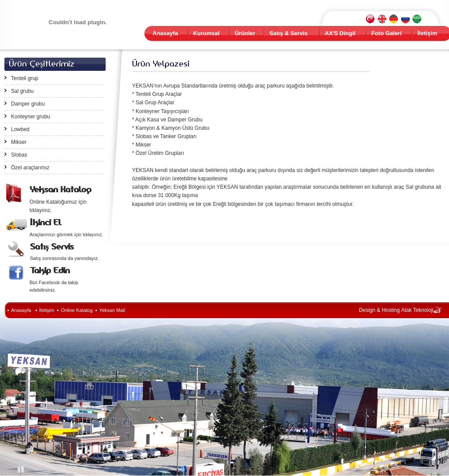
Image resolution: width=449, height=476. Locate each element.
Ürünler (245, 33)
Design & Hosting (379, 310)
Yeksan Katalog (60, 189)
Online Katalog (77, 310)
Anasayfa (166, 33)
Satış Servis (52, 247)
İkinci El (45, 222)
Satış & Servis (289, 33)
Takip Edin (50, 270)
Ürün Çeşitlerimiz (42, 64)
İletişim (427, 33)
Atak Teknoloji (417, 310)
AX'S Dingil (340, 33)
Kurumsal (206, 33)
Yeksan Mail (112, 310)
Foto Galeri (387, 33)
